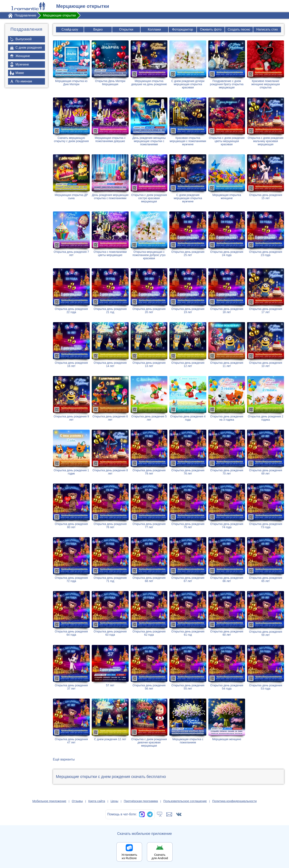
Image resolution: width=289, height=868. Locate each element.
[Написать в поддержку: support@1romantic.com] (169, 814)
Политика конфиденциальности (235, 801)
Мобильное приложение (49, 801)
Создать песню (239, 29)
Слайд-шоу (70, 29)
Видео (98, 29)
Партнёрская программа (141, 801)
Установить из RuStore (129, 856)
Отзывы (77, 801)
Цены (114, 801)
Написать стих (267, 29)
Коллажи (154, 29)
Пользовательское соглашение (185, 801)
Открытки (126, 29)
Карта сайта (97, 801)
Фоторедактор (183, 29)
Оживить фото (211, 29)
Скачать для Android (160, 856)
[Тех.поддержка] (160, 814)
